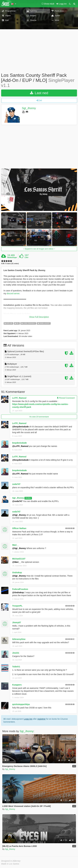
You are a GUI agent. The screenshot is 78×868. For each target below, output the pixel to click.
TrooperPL (17, 606)
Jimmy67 (17, 622)
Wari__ (15, 545)
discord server (13, 293)
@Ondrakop (18, 592)
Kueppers (17, 685)
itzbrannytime (19, 639)
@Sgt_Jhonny (19, 515)
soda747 (16, 484)
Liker (26, 257)
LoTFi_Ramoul (19, 398)
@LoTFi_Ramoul (20, 446)
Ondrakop (17, 572)
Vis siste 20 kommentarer (39, 417)
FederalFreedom (20, 589)
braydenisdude (19, 443)
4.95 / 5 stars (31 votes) (10, 264)
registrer (42, 719)
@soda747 (17, 501)
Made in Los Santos (10, 864)
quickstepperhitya (21, 704)
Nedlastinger (12, 257)
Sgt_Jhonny (29, 108)
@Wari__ (17, 562)
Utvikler (28, 498)
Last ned (39, 93)
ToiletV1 (16, 667)
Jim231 (16, 653)
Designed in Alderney (11, 861)
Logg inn (28, 719)
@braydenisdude (20, 427)
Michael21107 (19, 559)
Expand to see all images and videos (39, 249)
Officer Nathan (19, 528)
